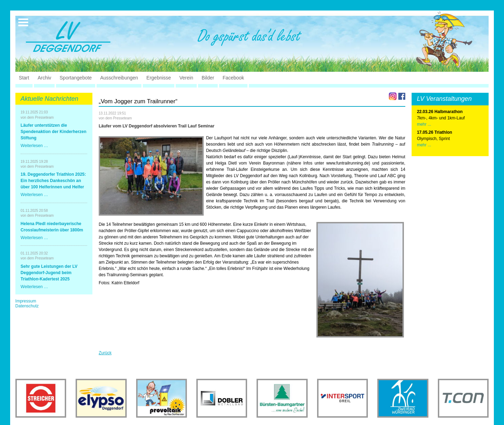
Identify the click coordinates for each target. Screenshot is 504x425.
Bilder (208, 78)
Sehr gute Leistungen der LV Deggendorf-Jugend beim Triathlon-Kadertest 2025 (49, 273)
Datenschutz (27, 306)
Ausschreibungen (119, 78)
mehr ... (424, 124)
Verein (186, 78)
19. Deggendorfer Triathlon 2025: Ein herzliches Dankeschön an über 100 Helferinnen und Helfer (53, 181)
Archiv (44, 78)
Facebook (233, 78)
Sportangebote (76, 78)
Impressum (26, 301)
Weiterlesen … (34, 146)
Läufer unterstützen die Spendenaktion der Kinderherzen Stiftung (54, 132)
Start (24, 78)
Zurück (105, 353)
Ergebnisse (159, 78)
